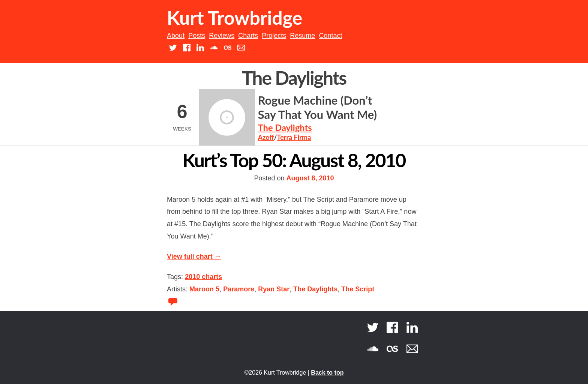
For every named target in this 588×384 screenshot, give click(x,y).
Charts (248, 36)
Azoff (266, 137)
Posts (197, 36)
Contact (330, 36)
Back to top (327, 373)
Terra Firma (294, 137)
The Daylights (285, 127)
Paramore (239, 289)
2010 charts (203, 277)
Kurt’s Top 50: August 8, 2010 (294, 160)
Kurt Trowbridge (235, 18)
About (176, 36)
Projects (274, 36)
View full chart (194, 256)
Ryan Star (274, 289)
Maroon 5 (204, 289)
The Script (358, 289)
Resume (302, 36)
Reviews (222, 36)
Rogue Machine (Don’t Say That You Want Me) (317, 108)
